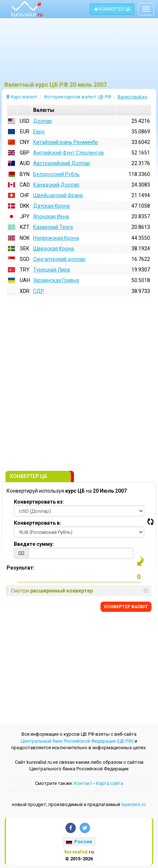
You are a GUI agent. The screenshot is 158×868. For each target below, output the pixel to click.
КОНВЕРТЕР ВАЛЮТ (126, 607)
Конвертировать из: (39, 502)
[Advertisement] (79, 53)
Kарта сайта (110, 783)
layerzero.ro (134, 804)
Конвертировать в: (37, 523)
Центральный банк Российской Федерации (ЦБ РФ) (77, 741)
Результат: (21, 568)
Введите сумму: (34, 544)
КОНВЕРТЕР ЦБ (112, 9)
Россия (79, 842)
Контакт (83, 783)
